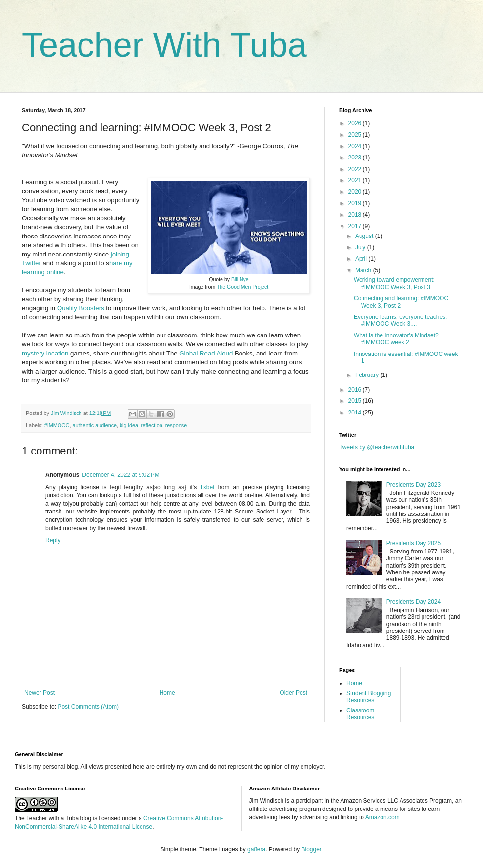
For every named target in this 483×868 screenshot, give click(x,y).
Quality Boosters (81, 308)
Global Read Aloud (206, 353)
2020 (356, 192)
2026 (356, 123)
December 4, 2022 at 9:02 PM (121, 475)
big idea (129, 425)
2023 (356, 158)
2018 (356, 215)
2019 (356, 203)
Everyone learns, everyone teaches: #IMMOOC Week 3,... (400, 320)
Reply (53, 540)
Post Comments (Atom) (88, 707)
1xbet (207, 487)
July (361, 247)
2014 (356, 413)
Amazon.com (382, 817)
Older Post (293, 693)
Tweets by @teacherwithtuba (377, 447)
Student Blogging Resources (369, 697)
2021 (356, 180)
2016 (356, 390)
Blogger (312, 849)
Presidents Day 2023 (413, 485)
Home (167, 693)
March (364, 270)
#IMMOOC (57, 425)
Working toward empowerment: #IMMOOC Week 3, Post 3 (394, 283)
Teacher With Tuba (164, 45)
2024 (356, 146)
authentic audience (94, 425)
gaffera (256, 849)
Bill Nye (240, 279)
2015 (356, 401)
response (176, 425)
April (362, 259)
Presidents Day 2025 (413, 543)
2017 (356, 226)
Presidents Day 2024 (413, 602)
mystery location (45, 353)
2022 (356, 169)
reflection (152, 425)
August (365, 236)
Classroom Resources (360, 714)
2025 (356, 135)
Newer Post (40, 693)
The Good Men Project (242, 287)
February (368, 375)
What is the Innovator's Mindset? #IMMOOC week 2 (396, 339)
